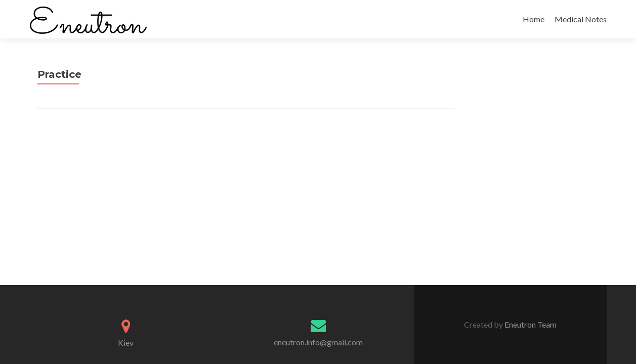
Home (534, 19)
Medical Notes (581, 19)
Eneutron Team (530, 324)
